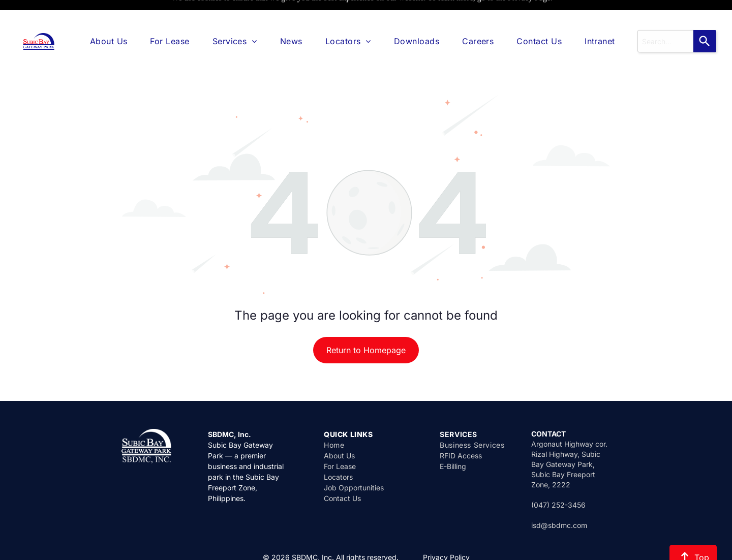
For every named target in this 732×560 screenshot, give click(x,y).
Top (693, 532)
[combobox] (665, 16)
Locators (338, 452)
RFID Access (461, 430)
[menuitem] (109, 16)
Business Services (472, 419)
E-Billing (453, 441)
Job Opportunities (354, 462)
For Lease (340, 441)
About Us (339, 430)
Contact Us (342, 473)
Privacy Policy (446, 532)
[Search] (705, 16)
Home (334, 419)
